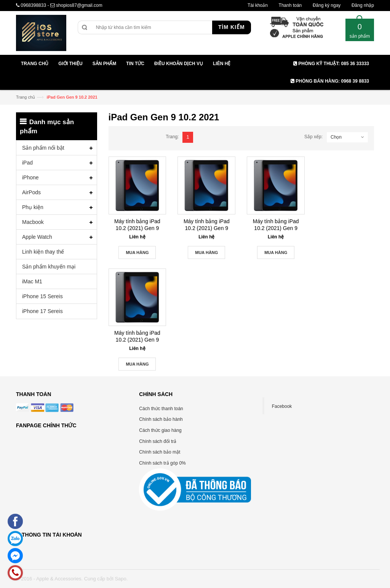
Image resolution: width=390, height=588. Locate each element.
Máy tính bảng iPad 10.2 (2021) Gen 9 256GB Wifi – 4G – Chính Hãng (276, 225)
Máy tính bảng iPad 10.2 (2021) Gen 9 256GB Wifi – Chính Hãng (137, 336)
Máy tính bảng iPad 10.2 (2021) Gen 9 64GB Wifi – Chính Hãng (137, 225)
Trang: (172, 137)
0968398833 (33, 5)
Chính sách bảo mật (160, 452)
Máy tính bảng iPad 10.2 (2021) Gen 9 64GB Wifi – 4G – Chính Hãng (206, 225)
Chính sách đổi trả (158, 441)
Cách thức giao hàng (160, 430)
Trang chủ (26, 97)
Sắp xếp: (313, 137)
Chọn (336, 137)
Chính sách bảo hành (161, 419)
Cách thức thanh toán (161, 409)
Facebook (282, 406)
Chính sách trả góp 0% (162, 463)
